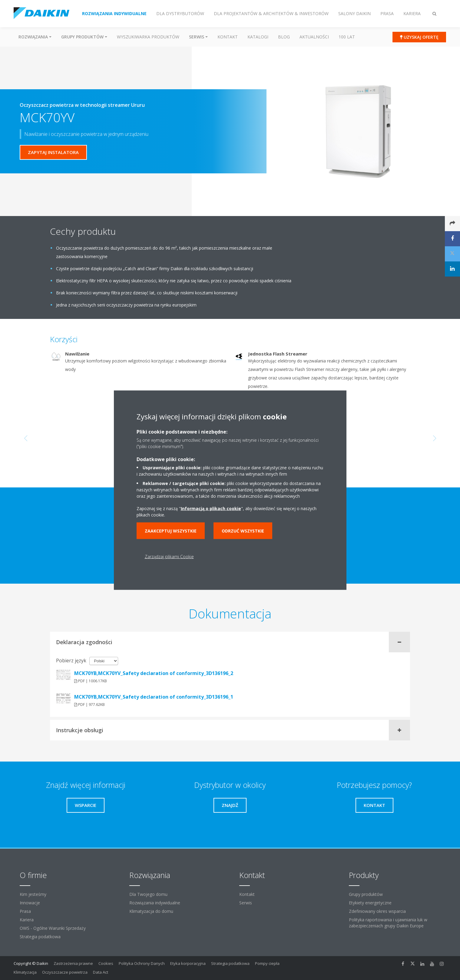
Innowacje (30, 903)
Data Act (101, 972)
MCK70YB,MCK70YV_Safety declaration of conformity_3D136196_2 (154, 673)
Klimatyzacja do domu (151, 911)
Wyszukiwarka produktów (148, 37)
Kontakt (228, 37)
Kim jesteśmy (33, 894)
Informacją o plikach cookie (211, 508)
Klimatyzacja (25, 972)
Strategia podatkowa (40, 937)
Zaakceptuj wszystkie (171, 531)
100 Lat (347, 37)
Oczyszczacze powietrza (65, 972)
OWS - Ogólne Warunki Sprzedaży (53, 928)
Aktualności (314, 37)
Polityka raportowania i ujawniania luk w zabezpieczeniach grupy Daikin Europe (388, 923)
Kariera (27, 920)
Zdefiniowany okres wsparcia (377, 911)
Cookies (106, 963)
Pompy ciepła (267, 963)
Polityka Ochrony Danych (142, 963)
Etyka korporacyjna (188, 963)
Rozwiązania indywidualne (155, 903)
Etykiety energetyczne (370, 903)
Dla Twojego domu (148, 894)
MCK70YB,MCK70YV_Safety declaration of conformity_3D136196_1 (154, 697)
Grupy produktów (366, 894)
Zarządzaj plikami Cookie (169, 556)
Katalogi (258, 37)
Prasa (25, 911)
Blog (284, 37)
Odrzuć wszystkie (243, 531)
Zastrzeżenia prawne (73, 963)
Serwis (246, 903)
